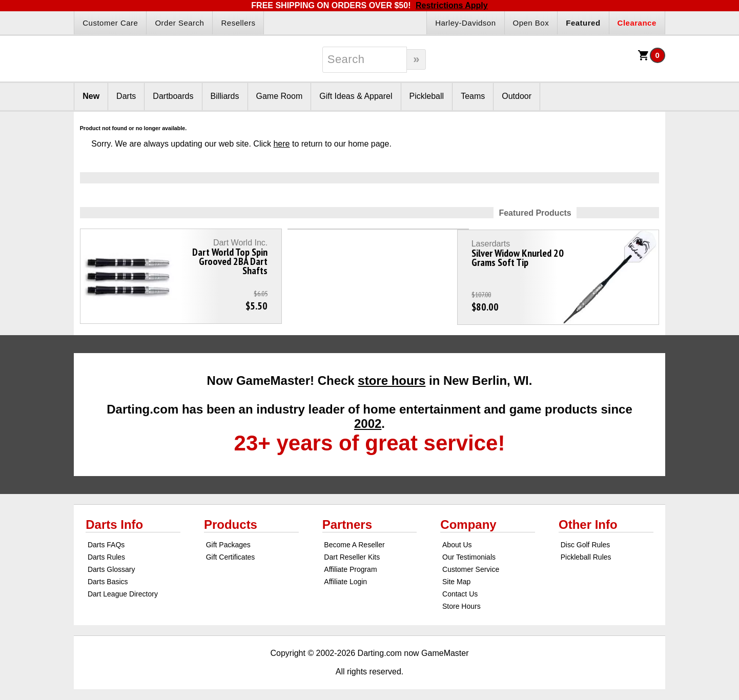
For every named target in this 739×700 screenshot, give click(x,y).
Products (231, 519)
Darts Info (114, 519)
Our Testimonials (469, 552)
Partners (347, 519)
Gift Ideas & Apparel (356, 96)
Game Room (280, 96)
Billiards (225, 96)
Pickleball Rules (586, 552)
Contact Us (460, 589)
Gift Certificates (231, 552)
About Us (457, 540)
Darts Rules (106, 552)
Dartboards (173, 96)
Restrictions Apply (452, 5)
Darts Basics (108, 577)
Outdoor (517, 96)
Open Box (531, 23)
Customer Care (110, 23)
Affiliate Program (350, 564)
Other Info (588, 519)
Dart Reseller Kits (352, 552)
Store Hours (461, 601)
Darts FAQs (106, 540)
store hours (392, 375)
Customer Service (471, 564)
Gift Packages (228, 540)
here (281, 144)
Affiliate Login (345, 577)
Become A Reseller (354, 540)
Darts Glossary (111, 564)
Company (468, 519)
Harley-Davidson (465, 23)
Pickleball (427, 96)
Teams (473, 96)
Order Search (179, 23)
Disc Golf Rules (585, 540)
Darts (126, 96)
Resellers (238, 23)
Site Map (456, 577)
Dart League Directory (123, 589)
